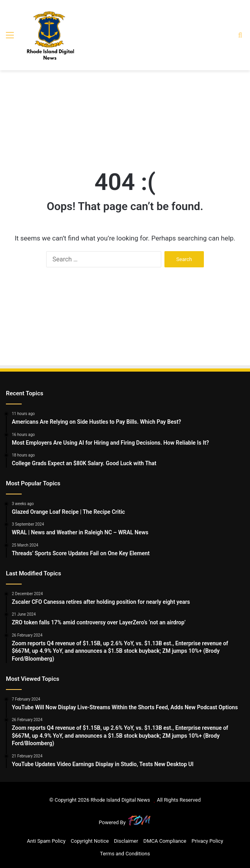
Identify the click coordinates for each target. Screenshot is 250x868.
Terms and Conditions (125, 854)
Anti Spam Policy (46, 841)
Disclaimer (126, 841)
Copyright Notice (90, 841)
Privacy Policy (207, 841)
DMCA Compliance (165, 841)
